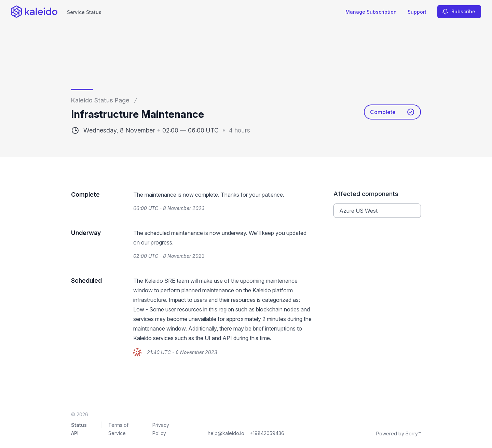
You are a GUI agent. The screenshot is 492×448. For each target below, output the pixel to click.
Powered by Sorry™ (399, 433)
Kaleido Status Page (100, 100)
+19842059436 (267, 433)
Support (417, 12)
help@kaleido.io (226, 433)
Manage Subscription (371, 12)
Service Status (84, 12)
